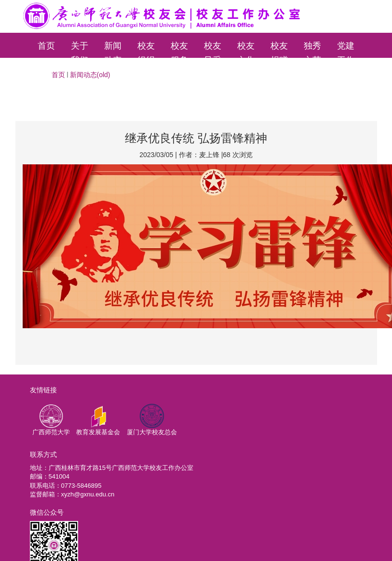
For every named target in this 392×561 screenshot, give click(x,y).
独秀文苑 (312, 49)
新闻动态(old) (90, 75)
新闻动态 (113, 49)
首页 (46, 46)
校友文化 (246, 49)
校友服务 (179, 49)
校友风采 (213, 49)
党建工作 (346, 49)
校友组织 (146, 49)
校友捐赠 (279, 49)
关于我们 (80, 49)
